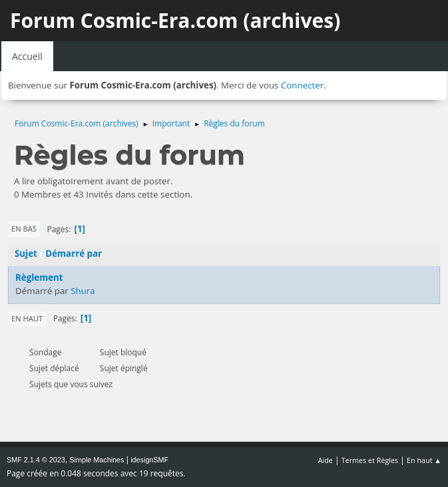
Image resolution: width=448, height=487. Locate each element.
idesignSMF (149, 460)
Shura (83, 291)
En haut (27, 318)
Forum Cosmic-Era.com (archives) (175, 20)
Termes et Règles (370, 460)
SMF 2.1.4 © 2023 (36, 460)
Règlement (39, 277)
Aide (326, 460)
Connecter (302, 85)
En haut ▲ (424, 460)
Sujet (26, 253)
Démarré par (74, 253)
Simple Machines (97, 460)
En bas (24, 229)
